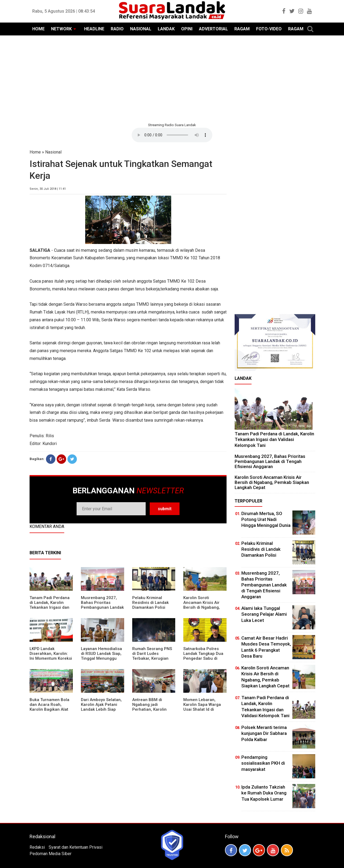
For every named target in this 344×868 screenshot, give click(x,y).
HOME (38, 29)
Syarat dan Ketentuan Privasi (76, 847)
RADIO (117, 29)
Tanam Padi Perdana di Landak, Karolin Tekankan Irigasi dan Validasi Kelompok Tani (50, 607)
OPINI (187, 29)
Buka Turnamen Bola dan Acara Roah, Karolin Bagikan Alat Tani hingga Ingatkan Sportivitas (50, 709)
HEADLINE (94, 29)
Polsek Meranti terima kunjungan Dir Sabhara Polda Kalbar (264, 733)
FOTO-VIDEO (269, 29)
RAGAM (242, 29)
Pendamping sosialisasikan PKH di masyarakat (263, 763)
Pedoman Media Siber (51, 854)
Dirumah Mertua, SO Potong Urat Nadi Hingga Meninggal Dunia (266, 519)
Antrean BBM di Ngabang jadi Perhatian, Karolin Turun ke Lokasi (149, 707)
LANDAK (166, 29)
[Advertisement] (172, 78)
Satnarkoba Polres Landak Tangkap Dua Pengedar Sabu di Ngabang (203, 656)
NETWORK (61, 29)
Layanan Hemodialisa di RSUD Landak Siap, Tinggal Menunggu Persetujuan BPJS (101, 656)
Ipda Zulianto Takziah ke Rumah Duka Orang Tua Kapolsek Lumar (264, 793)
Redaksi (37, 847)
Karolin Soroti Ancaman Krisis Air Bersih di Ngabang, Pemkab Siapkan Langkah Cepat (202, 607)
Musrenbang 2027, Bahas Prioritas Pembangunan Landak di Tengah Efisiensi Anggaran (102, 607)
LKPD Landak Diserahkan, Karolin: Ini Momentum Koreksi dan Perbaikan (51, 656)
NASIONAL (141, 29)
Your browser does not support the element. (172, 135)
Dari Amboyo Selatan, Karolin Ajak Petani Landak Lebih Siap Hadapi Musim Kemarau (101, 709)
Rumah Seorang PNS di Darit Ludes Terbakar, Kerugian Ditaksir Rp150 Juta (152, 656)
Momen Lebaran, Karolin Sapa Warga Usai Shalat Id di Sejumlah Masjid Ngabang (202, 709)
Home (35, 152)
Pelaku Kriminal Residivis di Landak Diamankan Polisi (150, 603)
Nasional (53, 152)
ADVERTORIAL (213, 29)
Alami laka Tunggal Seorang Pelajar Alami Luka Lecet (264, 614)
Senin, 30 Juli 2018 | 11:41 (48, 189)
